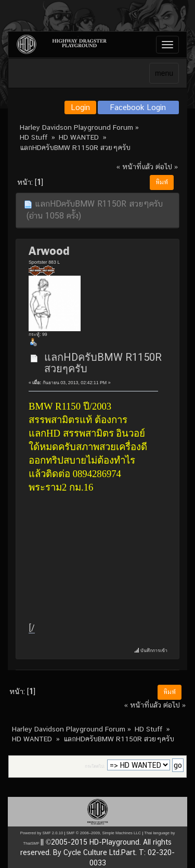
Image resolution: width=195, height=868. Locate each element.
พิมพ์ (162, 182)
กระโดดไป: (95, 767)
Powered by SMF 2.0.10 (42, 833)
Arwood (49, 251)
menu (164, 73)
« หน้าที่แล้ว (135, 166)
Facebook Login (138, 107)
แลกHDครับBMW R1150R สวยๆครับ (103, 363)
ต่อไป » (167, 166)
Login (80, 107)
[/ (32, 628)
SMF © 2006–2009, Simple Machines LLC (103, 833)
